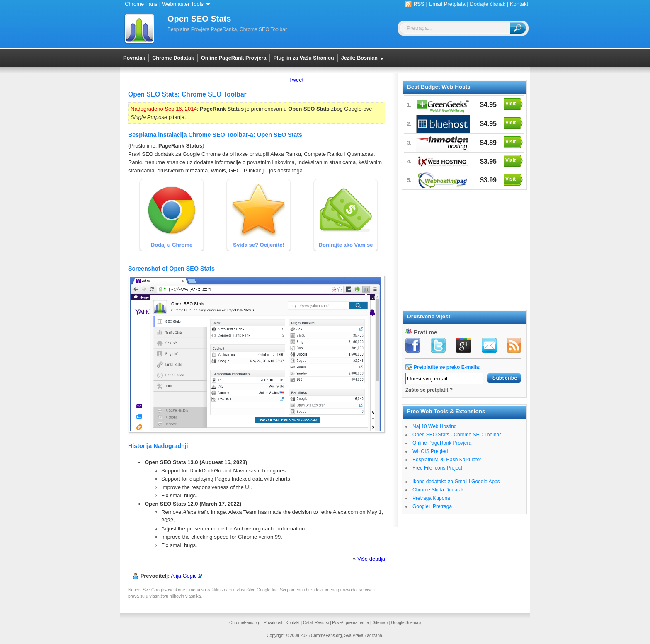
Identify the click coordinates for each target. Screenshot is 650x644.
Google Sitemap (406, 623)
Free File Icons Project (437, 468)
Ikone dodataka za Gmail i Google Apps (456, 482)
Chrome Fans (141, 4)
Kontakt (519, 4)
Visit (511, 104)
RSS (419, 4)
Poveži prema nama (350, 623)
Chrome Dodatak (173, 58)
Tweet (296, 80)
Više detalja (371, 559)
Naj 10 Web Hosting (435, 426)
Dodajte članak (487, 4)
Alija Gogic (184, 576)
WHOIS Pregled (430, 451)
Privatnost (273, 623)
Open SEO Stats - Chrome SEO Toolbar (457, 435)
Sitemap (380, 623)
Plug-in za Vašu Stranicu (303, 58)
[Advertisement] (464, 248)
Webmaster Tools (188, 4)
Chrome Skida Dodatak (438, 490)
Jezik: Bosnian (364, 58)
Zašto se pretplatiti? (429, 390)
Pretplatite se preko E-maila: (447, 367)
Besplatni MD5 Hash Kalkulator (447, 460)
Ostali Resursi (316, 623)
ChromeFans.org (245, 623)
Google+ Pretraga (432, 506)
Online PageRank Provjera (234, 58)
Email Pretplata (447, 4)
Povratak (134, 58)
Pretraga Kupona (431, 498)
